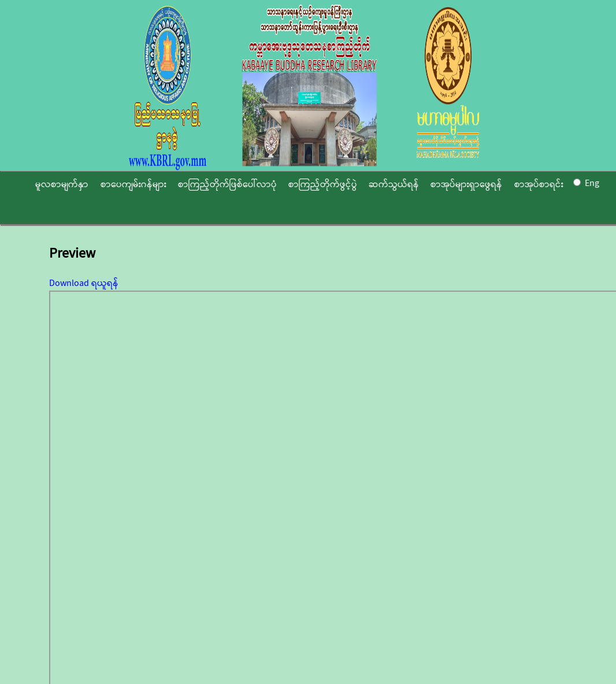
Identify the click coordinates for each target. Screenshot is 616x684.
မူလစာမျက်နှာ (62, 185)
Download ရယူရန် (84, 283)
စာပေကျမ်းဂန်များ (133, 185)
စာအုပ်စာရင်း (539, 185)
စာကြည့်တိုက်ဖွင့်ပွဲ (323, 185)
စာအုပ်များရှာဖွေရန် (466, 185)
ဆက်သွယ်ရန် (394, 185)
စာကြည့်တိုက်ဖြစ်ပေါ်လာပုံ (227, 185)
